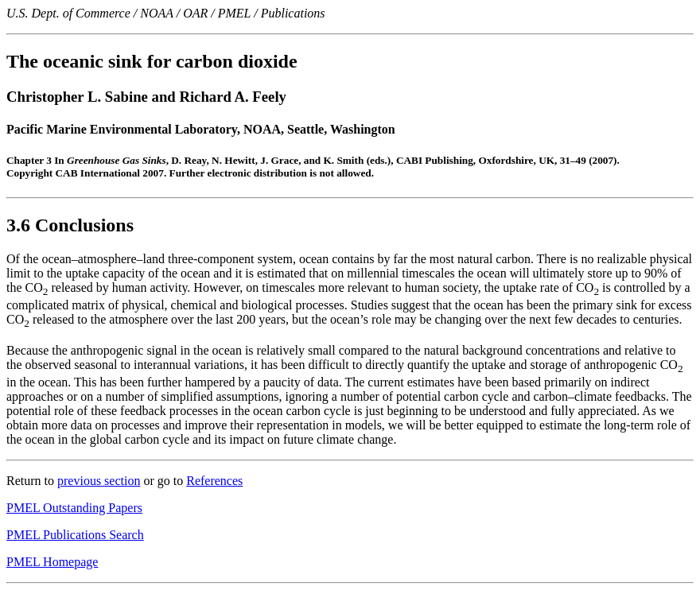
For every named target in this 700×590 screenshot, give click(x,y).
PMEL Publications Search (75, 535)
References (214, 481)
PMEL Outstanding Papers (74, 508)
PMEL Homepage (52, 562)
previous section (99, 481)
